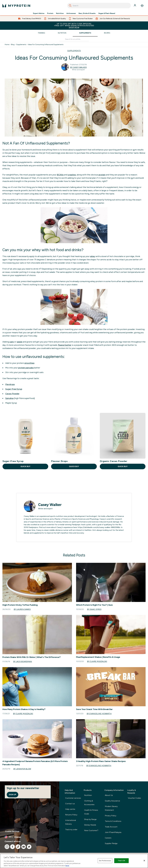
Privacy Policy (111, 816)
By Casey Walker (78, 67)
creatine (72, 175)
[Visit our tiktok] (18, 847)
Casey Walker (50, 505)
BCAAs (60, 175)
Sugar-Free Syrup (14, 389)
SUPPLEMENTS (74, 51)
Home (7, 45)
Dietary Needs (90, 825)
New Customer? (91, 830)
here (67, 866)
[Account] (135, 6)
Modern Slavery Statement (111, 808)
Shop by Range (90, 819)
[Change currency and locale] (30, 837)
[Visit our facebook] (12, 847)
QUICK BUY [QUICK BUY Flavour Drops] (74, 466)
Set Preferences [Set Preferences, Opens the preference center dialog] (105, 861)
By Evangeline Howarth (99, 714)
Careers (108, 838)
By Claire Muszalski (97, 661)
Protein (50, 13)
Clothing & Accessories (89, 803)
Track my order (71, 830)
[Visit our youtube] (24, 847)
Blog (13, 45)
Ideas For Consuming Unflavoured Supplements (46, 45)
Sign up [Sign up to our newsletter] (12, 795)
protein (102, 175)
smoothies (29, 363)
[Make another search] (74, 39)
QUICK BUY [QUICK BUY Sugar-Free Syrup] (25, 466)
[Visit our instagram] (7, 847)
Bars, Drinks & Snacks (87, 13)
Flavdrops (10, 384)
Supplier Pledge (111, 843)
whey (93, 256)
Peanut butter (65, 345)
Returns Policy (71, 815)
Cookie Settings (12, 831)
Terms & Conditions (113, 821)
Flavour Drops (59, 461)
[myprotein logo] (16, 6)
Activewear (71, 13)
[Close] (144, 861)
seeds (19, 342)
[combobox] (99, 6)
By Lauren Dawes (22, 609)
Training (41, 33)
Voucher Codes (134, 798)
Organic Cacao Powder (114, 461)
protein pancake (26, 368)
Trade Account (111, 827)
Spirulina (9, 398)
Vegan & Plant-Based (107, 13)
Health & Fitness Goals (91, 812)
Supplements (85, 33)
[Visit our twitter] (29, 847)
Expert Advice (39, 13)
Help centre (70, 809)
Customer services (73, 798)
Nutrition (60, 13)
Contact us (70, 804)
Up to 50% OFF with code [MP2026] (74, 26)
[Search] (70, 6)
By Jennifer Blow (22, 769)
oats (12, 342)
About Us (109, 795)
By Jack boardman (23, 662)
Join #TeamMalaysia (113, 832)
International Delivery (71, 822)
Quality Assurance (112, 801)
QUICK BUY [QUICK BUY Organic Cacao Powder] (123, 466)
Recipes (107, 33)
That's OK (121, 861)
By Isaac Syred (94, 609)
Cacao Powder (12, 394)
